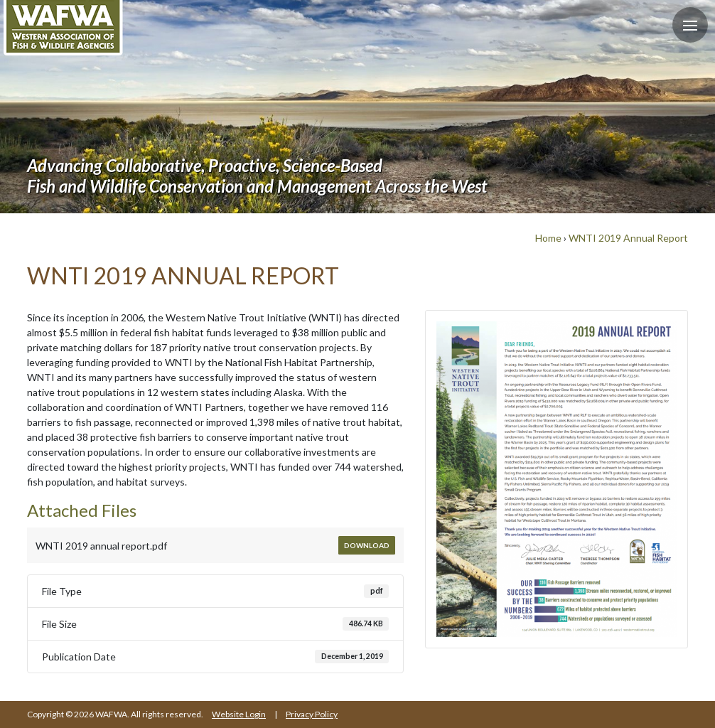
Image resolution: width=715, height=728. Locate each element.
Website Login (239, 714)
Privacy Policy (312, 714)
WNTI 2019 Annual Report (628, 238)
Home (548, 238)
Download (367, 545)
